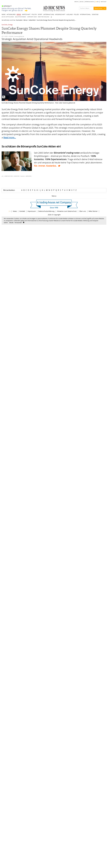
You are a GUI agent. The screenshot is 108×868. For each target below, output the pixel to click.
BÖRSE (19, 14)
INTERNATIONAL (85, 14)
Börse (25, 20)
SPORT (40, 14)
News (15, 211)
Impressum (32, 211)
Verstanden (18, 223)
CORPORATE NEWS (32, 17)
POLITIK (34, 14)
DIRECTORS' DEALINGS (43, 17)
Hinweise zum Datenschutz (67, 211)
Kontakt (22, 211)
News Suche (98, 8)
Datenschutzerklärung (46, 211)
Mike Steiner (93, 211)
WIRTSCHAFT (26, 14)
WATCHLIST (104, 2)
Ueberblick (32, 20)
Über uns (83, 211)
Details (11, 223)
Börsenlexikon (9, 190)
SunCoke (4, 25)
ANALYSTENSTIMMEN (21, 17)
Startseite (19, 20)
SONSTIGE (95, 14)
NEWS (4, 14)
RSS (97, 2)
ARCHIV (76, 2)
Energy (10, 25)
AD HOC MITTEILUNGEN (8, 17)
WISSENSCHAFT (60, 14)
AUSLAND (70, 14)
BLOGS (82, 2)
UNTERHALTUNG (49, 14)
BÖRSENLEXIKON (89, 2)
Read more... (10, 137)
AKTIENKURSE (11, 14)
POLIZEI (76, 14)
